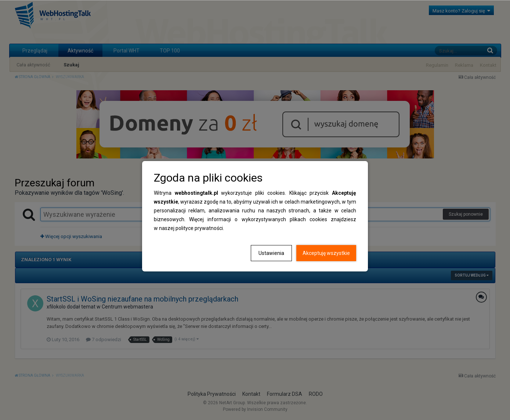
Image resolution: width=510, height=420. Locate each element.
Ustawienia (271, 253)
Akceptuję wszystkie (326, 253)
